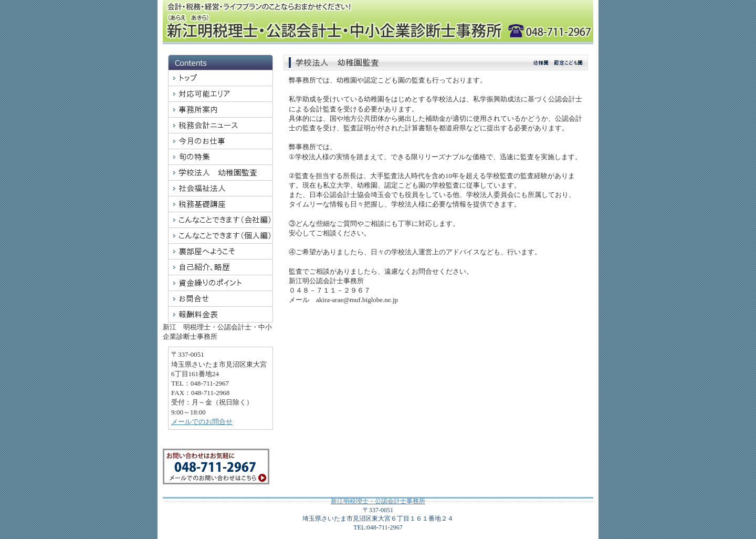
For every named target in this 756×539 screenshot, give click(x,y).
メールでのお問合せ (202, 422)
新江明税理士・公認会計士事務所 (378, 501)
